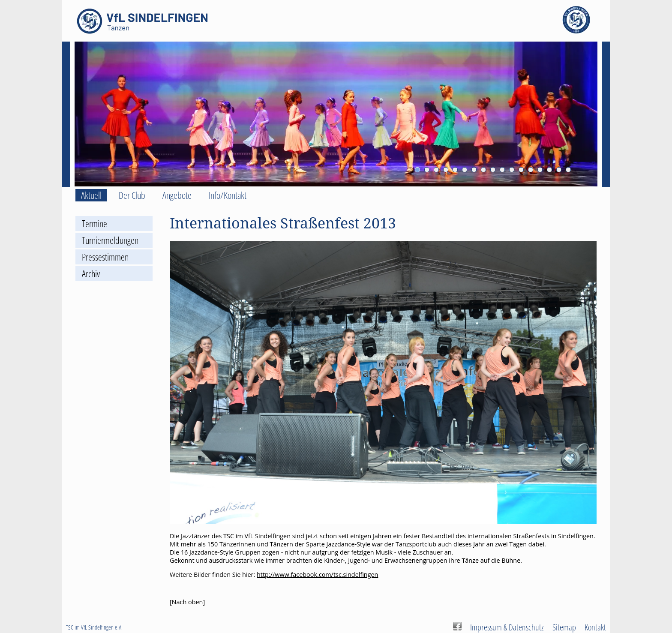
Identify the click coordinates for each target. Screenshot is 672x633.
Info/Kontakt (228, 195)
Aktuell (91, 195)
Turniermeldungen (110, 240)
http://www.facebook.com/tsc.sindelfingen (317, 574)
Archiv (91, 274)
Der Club (132, 195)
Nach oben (187, 602)
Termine (94, 223)
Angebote (177, 195)
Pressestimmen (105, 257)
